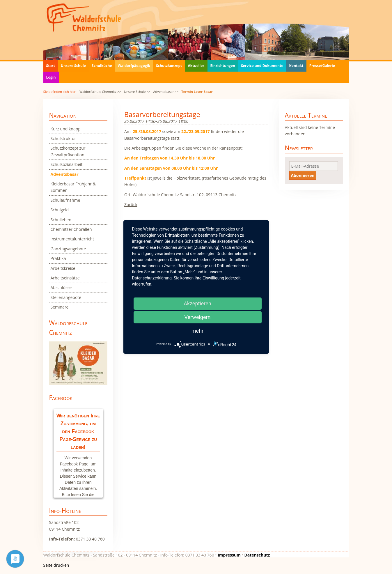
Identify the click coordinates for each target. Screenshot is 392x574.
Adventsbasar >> (166, 92)
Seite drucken (56, 565)
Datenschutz (257, 555)
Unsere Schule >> (137, 92)
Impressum (229, 555)
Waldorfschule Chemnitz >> (100, 92)
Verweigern (197, 317)
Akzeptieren (197, 303)
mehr (197, 331)
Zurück (131, 204)
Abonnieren (303, 175)
